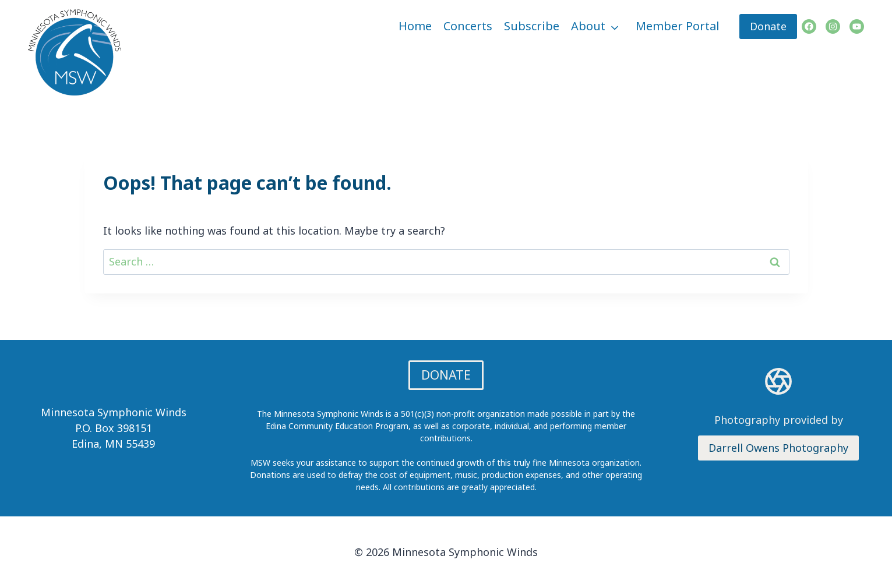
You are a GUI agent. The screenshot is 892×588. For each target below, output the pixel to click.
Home (415, 26)
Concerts (468, 26)
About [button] (588, 26)
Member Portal (678, 26)
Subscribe (532, 26)
